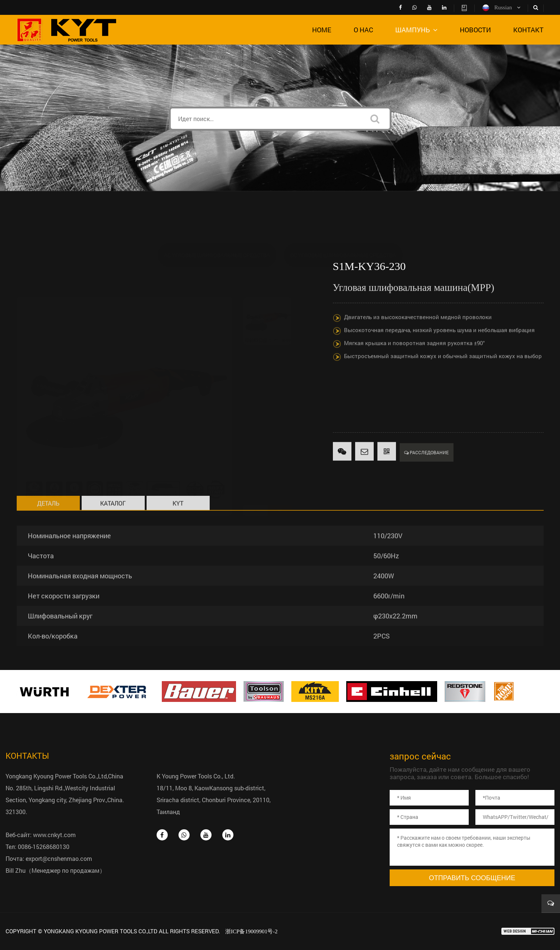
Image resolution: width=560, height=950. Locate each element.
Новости (475, 30)
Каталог (113, 518)
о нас (363, 30)
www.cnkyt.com (54, 835)
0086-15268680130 (44, 847)
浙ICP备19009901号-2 (251, 931)
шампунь (416, 30)
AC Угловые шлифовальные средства (217, 220)
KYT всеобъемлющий (178, 520)
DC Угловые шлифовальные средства (343, 220)
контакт (528, 30)
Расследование (426, 467)
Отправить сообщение (472, 878)
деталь (48, 518)
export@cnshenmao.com (59, 858)
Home (322, 30)
